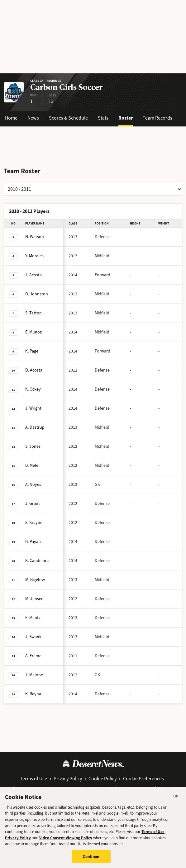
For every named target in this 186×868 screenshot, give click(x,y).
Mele (32, 465)
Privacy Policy (68, 779)
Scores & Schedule (68, 118)
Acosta (33, 275)
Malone (34, 675)
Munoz (33, 332)
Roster (126, 118)
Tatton (33, 313)
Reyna (33, 694)
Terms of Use (33, 779)
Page (32, 351)
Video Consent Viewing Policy (66, 844)
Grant (33, 503)
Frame (33, 656)
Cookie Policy (103, 779)
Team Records (157, 118)
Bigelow (35, 580)
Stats (103, 118)
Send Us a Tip (159, 789)
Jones (33, 446)
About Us (20, 789)
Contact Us (47, 789)
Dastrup (35, 427)
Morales (34, 256)
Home (11, 118)
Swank (33, 637)
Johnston (37, 294)
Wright (33, 408)
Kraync (34, 523)
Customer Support (84, 789)
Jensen (34, 599)
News (33, 118)
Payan (33, 542)
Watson (35, 237)
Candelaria (37, 561)
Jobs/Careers (124, 789)
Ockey (33, 389)
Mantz (33, 618)
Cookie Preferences (143, 779)
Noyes (33, 484)
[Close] (176, 803)
